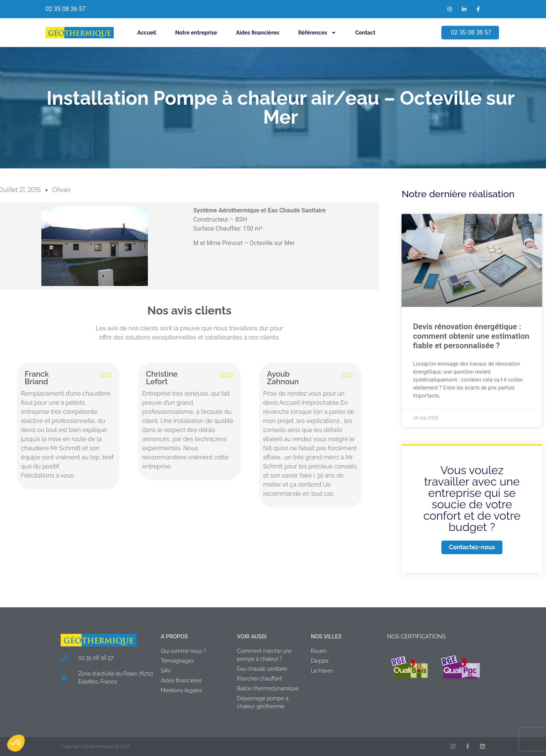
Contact (365, 33)
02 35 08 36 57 (66, 9)
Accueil (147, 33)
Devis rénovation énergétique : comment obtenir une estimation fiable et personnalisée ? (471, 336)
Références (317, 33)
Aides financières (257, 33)
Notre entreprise (196, 33)
